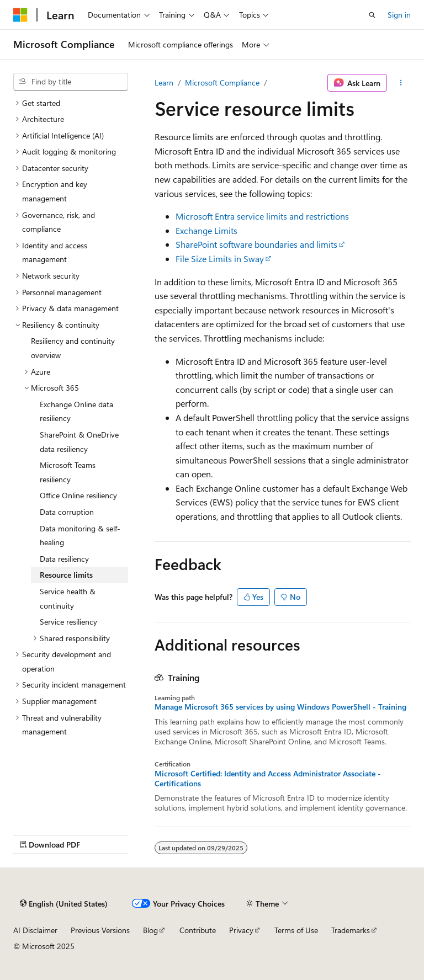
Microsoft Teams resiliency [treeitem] (68, 472)
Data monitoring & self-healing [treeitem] (80, 536)
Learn (164, 82)
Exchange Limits (206, 230)
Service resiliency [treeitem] (68, 622)
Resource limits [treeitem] (66, 575)
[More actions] (401, 83)
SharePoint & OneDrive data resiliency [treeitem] (79, 442)
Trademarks (351, 930)
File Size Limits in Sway (220, 259)
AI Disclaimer (35, 930)
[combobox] (71, 82)
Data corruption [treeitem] (67, 512)
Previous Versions (100, 930)
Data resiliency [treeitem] (64, 559)
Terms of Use (296, 930)
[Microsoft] (20, 15)
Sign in (399, 15)
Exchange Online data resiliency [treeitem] (76, 411)
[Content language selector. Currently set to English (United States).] (64, 903)
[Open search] (372, 15)
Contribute (198, 930)
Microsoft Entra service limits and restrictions (262, 216)
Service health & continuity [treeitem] (68, 598)
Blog (150, 930)
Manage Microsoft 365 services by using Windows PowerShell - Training (280, 707)
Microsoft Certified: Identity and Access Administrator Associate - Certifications (268, 779)
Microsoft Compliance (222, 82)
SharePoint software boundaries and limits (256, 244)
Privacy (241, 930)
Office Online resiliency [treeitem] (78, 495)
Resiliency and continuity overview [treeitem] (73, 348)
